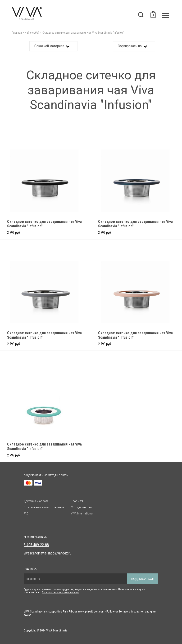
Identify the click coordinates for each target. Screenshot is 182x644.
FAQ (26, 513)
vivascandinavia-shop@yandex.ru (48, 553)
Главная (17, 33)
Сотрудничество (81, 507)
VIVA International (82, 513)
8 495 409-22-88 (36, 545)
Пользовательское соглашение (44, 507)
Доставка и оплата (36, 501)
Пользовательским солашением (60, 592)
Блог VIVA (77, 501)
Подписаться (143, 579)
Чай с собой (32, 33)
